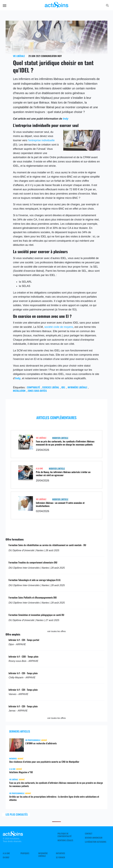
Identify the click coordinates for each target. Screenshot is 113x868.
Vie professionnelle (33, 740)
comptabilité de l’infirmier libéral (33, 107)
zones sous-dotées (37, 391)
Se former (60, 857)
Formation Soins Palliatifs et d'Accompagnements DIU (33, 597)
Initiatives (13, 759)
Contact (89, 834)
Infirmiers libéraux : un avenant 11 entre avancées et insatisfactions (60, 504)
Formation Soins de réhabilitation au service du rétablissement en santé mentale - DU (47, 545)
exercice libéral (51, 387)
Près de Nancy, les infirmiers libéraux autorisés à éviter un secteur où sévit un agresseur (63, 474)
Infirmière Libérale (43, 855)
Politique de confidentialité (65, 835)
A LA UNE (39, 468)
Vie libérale (19, 56)
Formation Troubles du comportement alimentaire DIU (33, 562)
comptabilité (33, 387)
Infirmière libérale (77, 387)
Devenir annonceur (94, 838)
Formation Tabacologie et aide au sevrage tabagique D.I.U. (35, 580)
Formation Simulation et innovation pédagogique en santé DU (36, 615)
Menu (5, 6)
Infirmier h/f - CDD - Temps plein (23, 657)
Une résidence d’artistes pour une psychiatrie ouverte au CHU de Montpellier (44, 762)
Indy (66, 119)
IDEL (63, 387)
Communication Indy (51, 56)
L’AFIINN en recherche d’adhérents (41, 743)
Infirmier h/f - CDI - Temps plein (23, 673)
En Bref (6, 857)
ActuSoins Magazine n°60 (21, 772)
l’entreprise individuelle (41, 140)
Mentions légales (65, 840)
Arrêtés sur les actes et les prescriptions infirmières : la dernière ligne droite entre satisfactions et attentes (54, 798)
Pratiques (25, 853)
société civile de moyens (59, 327)
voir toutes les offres (56, 631)
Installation (19, 391)
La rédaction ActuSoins (96, 842)
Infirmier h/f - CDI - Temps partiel (24, 640)
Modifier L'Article (60, 438)
